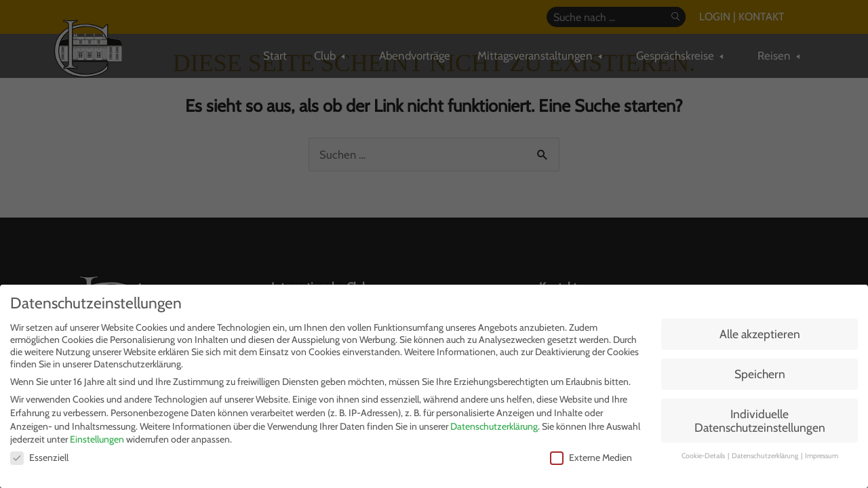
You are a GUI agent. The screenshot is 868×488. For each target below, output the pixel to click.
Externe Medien (591, 457)
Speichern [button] (760, 374)
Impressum (822, 456)
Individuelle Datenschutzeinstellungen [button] (760, 421)
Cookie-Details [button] (704, 456)
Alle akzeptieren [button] (760, 334)
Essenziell (39, 457)
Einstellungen (97, 439)
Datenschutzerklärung (494, 426)
